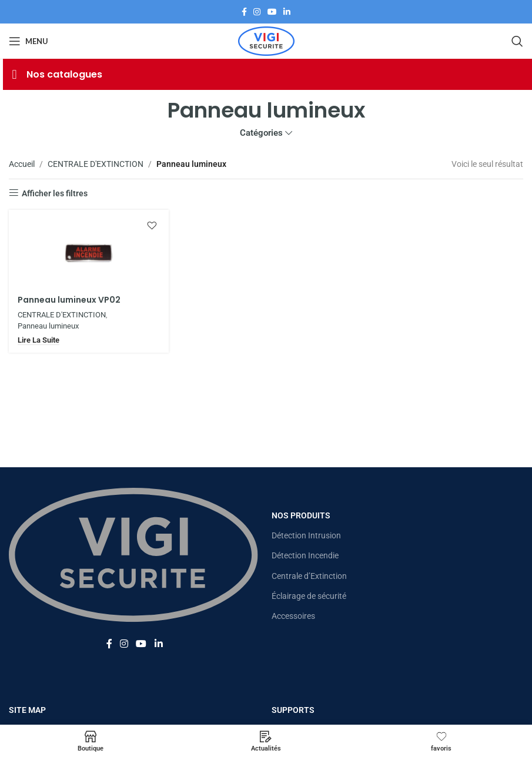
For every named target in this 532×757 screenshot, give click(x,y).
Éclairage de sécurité (309, 596)
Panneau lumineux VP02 (69, 300)
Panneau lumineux (48, 326)
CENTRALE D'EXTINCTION (96, 164)
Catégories (261, 133)
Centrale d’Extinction (309, 576)
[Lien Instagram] (257, 12)
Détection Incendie (305, 555)
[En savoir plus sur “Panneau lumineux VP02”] (39, 340)
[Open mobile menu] (29, 41)
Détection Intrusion (306, 535)
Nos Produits (301, 515)
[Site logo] (266, 41)
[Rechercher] (517, 41)
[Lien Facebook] (244, 12)
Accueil (22, 164)
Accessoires (293, 616)
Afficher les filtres (55, 193)
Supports (293, 710)
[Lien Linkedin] (287, 12)
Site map (27, 710)
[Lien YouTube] (272, 12)
